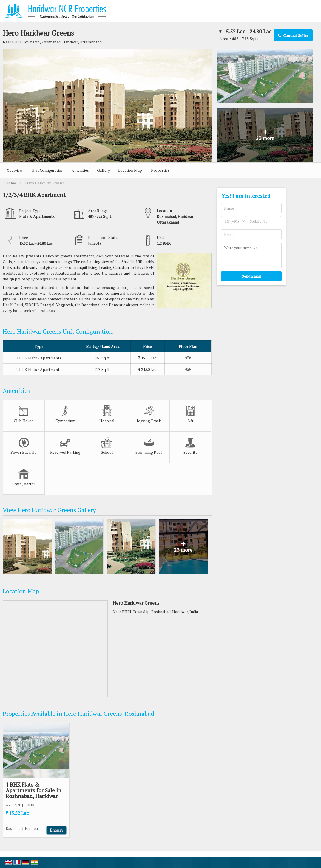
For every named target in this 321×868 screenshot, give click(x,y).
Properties (160, 170)
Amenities (80, 170)
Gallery (103, 170)
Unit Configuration (47, 170)
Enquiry (56, 830)
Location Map (130, 170)
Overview (15, 170)
